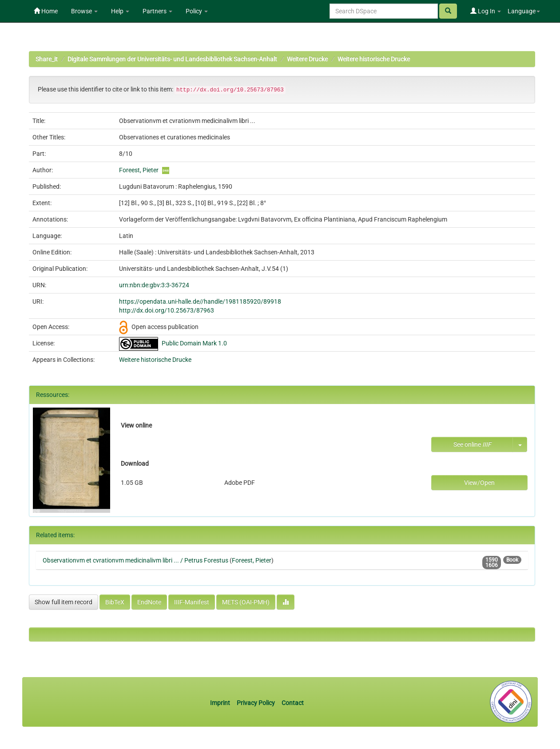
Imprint (221, 703)
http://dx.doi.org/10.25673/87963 (167, 310)
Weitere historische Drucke (374, 59)
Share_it (47, 59)
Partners (157, 11)
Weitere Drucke (307, 59)
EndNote (149, 602)
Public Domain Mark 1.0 (194, 343)
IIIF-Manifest (192, 602)
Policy (197, 11)
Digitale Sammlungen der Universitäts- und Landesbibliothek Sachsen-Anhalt (172, 59)
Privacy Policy (256, 703)
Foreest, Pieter (139, 170)
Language (524, 11)
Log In (486, 11)
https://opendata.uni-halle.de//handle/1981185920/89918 (200, 301)
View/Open (479, 483)
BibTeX (115, 602)
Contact (293, 703)
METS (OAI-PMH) (246, 602)
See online (472, 444)
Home (46, 11)
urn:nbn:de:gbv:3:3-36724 (154, 285)
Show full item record (64, 602)
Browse (84, 11)
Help (120, 11)
